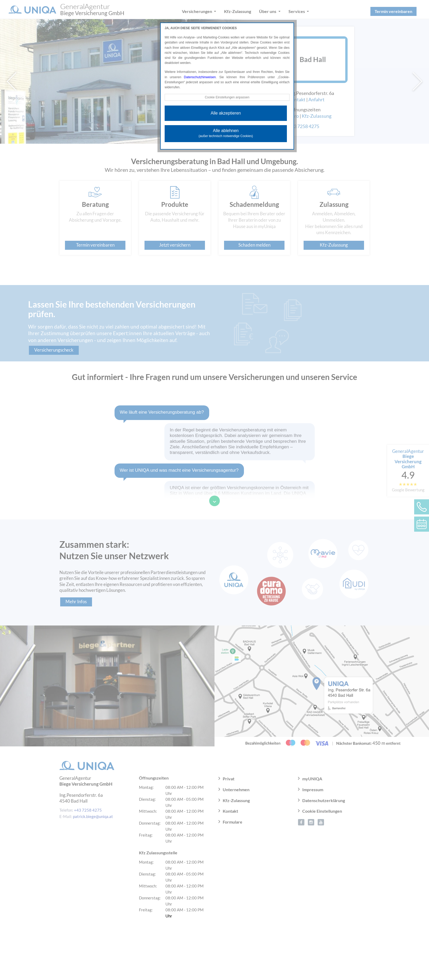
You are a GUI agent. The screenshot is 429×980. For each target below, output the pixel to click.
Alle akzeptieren (226, 113)
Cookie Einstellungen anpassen (227, 97)
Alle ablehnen (226, 133)
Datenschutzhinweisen (200, 77)
